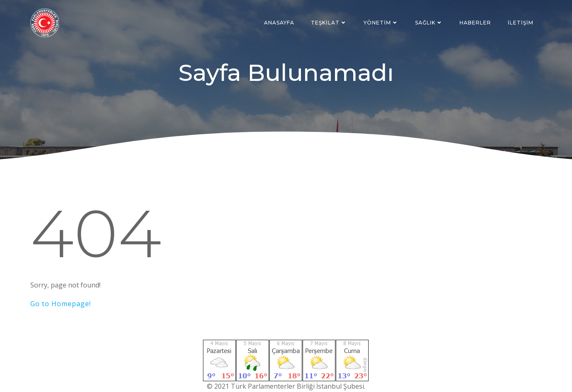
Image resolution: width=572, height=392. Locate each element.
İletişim (521, 23)
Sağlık (429, 23)
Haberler (475, 23)
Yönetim (381, 23)
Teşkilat (329, 23)
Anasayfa (279, 23)
